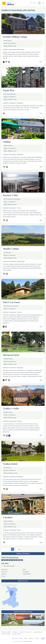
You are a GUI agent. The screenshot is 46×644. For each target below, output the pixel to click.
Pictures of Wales (6, 632)
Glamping (15, 632)
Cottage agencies (16, 634)
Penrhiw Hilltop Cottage (15, 37)
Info (41, 62)
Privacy (20, 638)
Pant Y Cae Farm (11, 302)
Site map (15, 638)
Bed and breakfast (8, 566)
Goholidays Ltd (28, 641)
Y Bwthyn (8, 517)
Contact (37, 638)
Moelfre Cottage (11, 249)
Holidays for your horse (25, 632)
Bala (24, 569)
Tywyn (3, 576)
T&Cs (26, 638)
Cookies (31, 638)
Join (43, 638)
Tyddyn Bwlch (10, 464)
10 (17, 560)
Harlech (4, 574)
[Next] (20, 549)
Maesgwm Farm (11, 355)
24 (19, 560)
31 (22, 560)
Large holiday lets (38, 632)
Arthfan (7, 142)
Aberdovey (5, 569)
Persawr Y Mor (10, 195)
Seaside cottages (6, 634)
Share (33, 3)
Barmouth (4, 572)
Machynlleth (27, 574)
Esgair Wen (9, 90)
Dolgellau (26, 572)
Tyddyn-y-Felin (11, 408)
